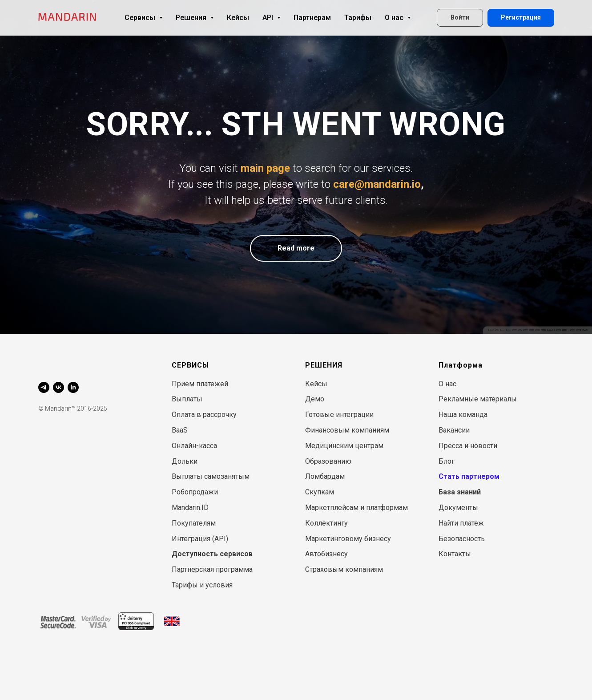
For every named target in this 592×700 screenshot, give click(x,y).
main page (265, 168)
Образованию (328, 461)
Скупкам (320, 492)
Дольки (185, 461)
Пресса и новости (468, 446)
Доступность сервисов (212, 554)
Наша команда (463, 415)
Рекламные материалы (478, 399)
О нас (398, 18)
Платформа (461, 365)
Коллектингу (326, 523)
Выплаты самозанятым (211, 476)
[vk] (58, 387)
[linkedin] (73, 387)
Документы (458, 508)
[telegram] (44, 387)
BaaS (180, 430)
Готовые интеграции (339, 415)
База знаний (460, 492)
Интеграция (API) (200, 539)
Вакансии (454, 430)
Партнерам (312, 18)
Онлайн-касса (194, 446)
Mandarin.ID (190, 508)
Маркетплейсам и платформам (356, 508)
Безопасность (462, 539)
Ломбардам (325, 476)
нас (451, 384)
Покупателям (194, 523)
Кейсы (238, 18)
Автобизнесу (326, 554)
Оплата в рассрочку (204, 415)
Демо (315, 399)
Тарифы (358, 18)
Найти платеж (461, 523)
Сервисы (143, 18)
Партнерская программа (212, 569)
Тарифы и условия (202, 585)
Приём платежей (200, 384)
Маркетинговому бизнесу (348, 539)
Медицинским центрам (344, 446)
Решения (195, 18)
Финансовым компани (343, 430)
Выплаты (187, 399)
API (271, 18)
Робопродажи (195, 492)
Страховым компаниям (344, 569)
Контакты (455, 554)
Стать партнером (469, 476)
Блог (447, 461)
